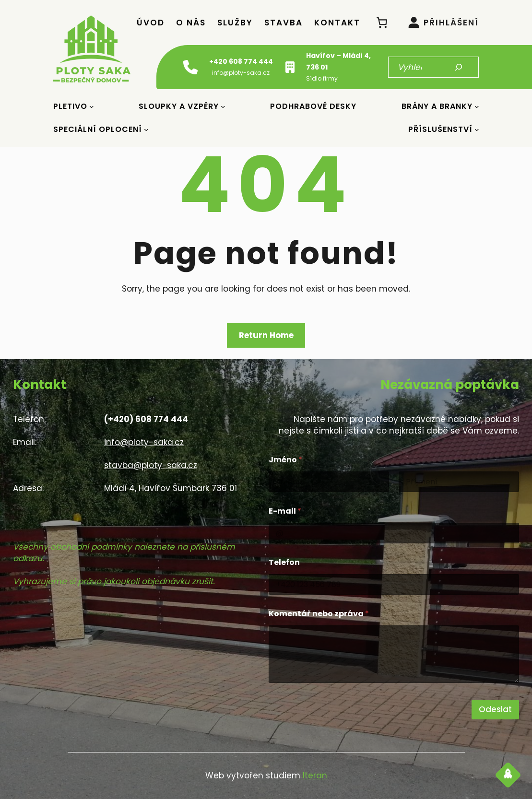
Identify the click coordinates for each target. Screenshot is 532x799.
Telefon (284, 562)
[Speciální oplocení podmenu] (146, 129)
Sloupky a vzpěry (179, 106)
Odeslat (495, 709)
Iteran (315, 775)
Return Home (266, 335)
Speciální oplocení (98, 129)
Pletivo (70, 106)
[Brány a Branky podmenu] (477, 106)
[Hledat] (459, 67)
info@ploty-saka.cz (144, 442)
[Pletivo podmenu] (92, 106)
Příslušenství (440, 129)
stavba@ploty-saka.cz (151, 465)
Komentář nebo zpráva (319, 614)
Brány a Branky (437, 106)
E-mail (285, 511)
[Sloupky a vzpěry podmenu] (223, 106)
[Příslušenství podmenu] (477, 129)
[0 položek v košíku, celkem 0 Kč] (382, 22)
